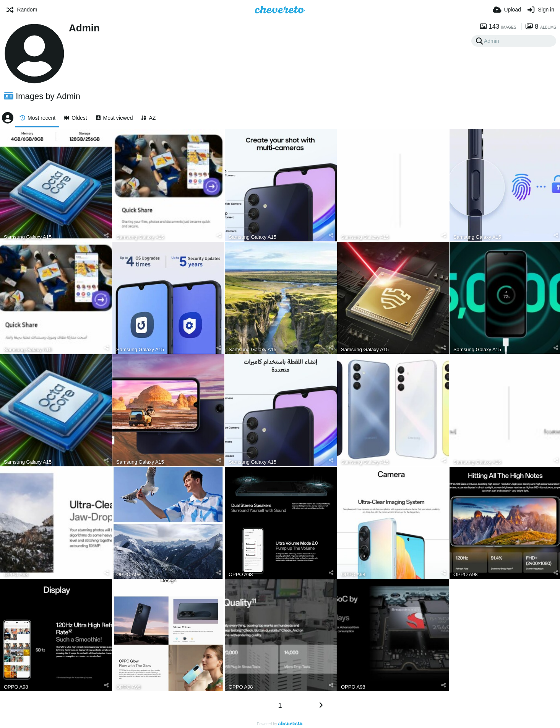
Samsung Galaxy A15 (28, 237)
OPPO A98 (16, 574)
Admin (84, 28)
